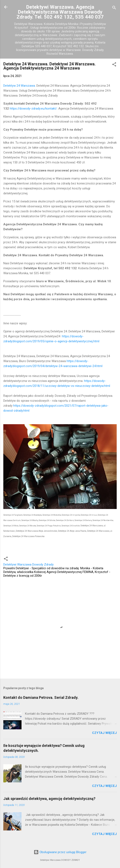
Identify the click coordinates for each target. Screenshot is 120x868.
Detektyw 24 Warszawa (19, 86)
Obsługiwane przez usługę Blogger (60, 852)
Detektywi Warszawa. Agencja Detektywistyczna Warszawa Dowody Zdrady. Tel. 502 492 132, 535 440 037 (60, 12)
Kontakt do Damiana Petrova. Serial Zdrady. (41, 697)
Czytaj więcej (104, 733)
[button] (114, 65)
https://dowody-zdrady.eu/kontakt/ (33, 109)
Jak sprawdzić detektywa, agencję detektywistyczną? (49, 799)
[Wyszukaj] (114, 8)
